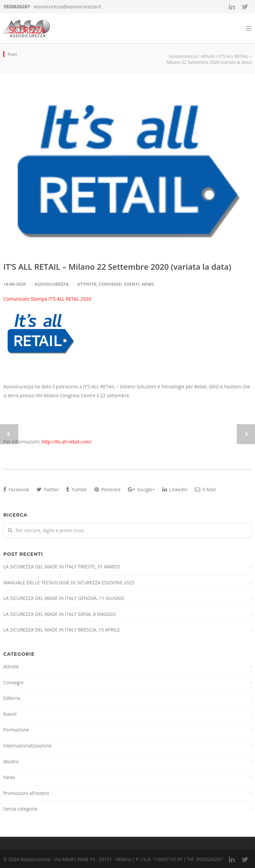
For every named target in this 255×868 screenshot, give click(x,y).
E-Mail (205, 489)
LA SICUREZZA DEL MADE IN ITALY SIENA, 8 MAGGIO (60, 614)
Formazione (16, 730)
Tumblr (77, 489)
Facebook (16, 489)
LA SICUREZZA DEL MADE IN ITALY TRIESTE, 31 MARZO (62, 567)
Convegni (110, 284)
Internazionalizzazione (27, 746)
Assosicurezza (52, 284)
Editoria (12, 698)
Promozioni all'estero (26, 793)
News (148, 284)
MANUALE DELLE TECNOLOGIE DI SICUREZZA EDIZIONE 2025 (69, 582)
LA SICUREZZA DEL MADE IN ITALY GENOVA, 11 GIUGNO (64, 598)
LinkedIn (175, 489)
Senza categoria (20, 809)
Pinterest (107, 489)
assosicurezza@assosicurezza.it (67, 6)
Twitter (48, 489)
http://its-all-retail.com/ (66, 442)
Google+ (141, 489)
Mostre (11, 762)
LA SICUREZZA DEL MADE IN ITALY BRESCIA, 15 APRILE (62, 630)
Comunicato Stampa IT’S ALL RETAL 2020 (47, 299)
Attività (208, 56)
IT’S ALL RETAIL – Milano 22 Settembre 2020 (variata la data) (117, 267)
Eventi (132, 284)
